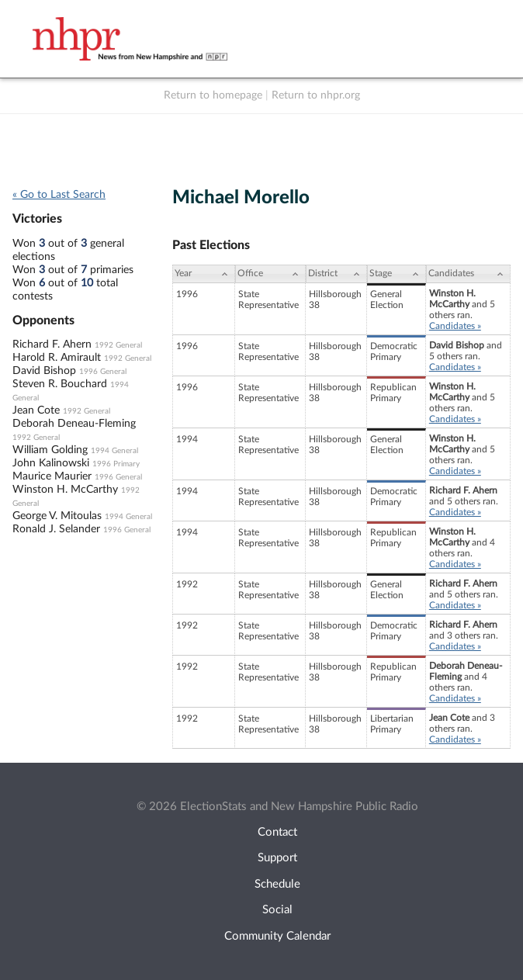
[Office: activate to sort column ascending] (270, 274)
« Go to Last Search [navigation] (59, 195)
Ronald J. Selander (56, 529)
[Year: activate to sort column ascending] (203, 274)
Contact (277, 832)
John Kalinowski (51, 463)
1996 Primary (116, 464)
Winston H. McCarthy (65, 490)
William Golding (50, 450)
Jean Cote (36, 410)
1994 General (114, 451)
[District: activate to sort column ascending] (336, 274)
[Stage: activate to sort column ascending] (397, 274)
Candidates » (455, 326)
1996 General (103, 372)
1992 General (118, 345)
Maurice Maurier (52, 476)
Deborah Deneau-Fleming (74, 424)
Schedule (277, 884)
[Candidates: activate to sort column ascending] (468, 274)
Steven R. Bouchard (60, 384)
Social (277, 910)
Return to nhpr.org (316, 95)
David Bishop (44, 371)
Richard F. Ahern (52, 345)
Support (277, 858)
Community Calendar (277, 936)
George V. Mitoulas (57, 516)
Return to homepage (213, 95)
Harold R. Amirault (57, 358)
